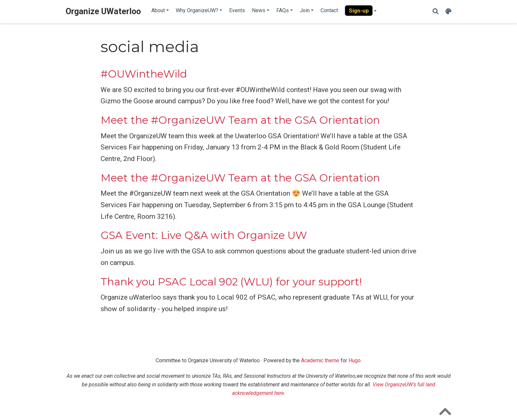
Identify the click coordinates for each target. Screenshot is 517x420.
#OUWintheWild (144, 74)
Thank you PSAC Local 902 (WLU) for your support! (231, 282)
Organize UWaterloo (103, 11)
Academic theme (320, 360)
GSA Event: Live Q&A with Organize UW (204, 235)
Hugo (355, 360)
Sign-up (359, 11)
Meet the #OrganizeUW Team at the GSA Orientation (240, 120)
